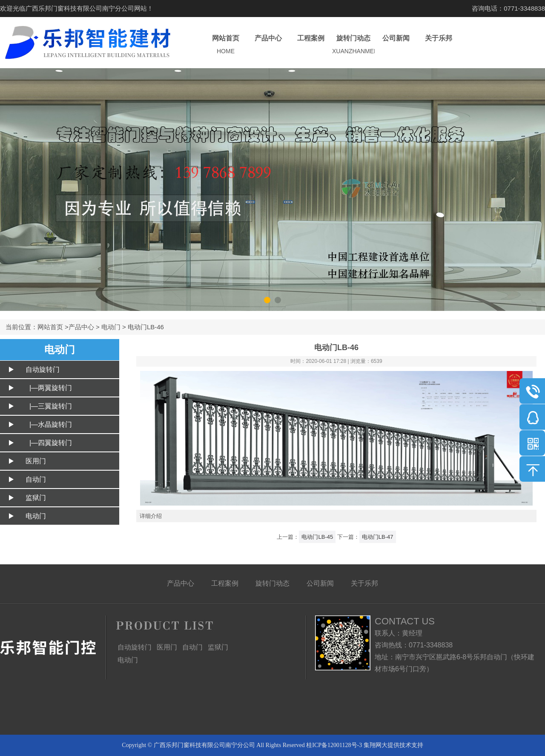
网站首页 (226, 45)
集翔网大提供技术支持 (393, 745)
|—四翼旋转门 (49, 443)
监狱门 (36, 498)
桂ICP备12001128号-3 (334, 745)
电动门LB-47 (378, 537)
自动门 (36, 479)
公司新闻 (396, 45)
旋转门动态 (353, 45)
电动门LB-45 (317, 537)
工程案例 (311, 45)
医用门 (36, 461)
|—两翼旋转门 (49, 388)
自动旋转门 (43, 369)
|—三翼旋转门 (49, 406)
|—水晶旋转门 (49, 424)
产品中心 (268, 45)
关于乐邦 (439, 45)
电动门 (111, 327)
